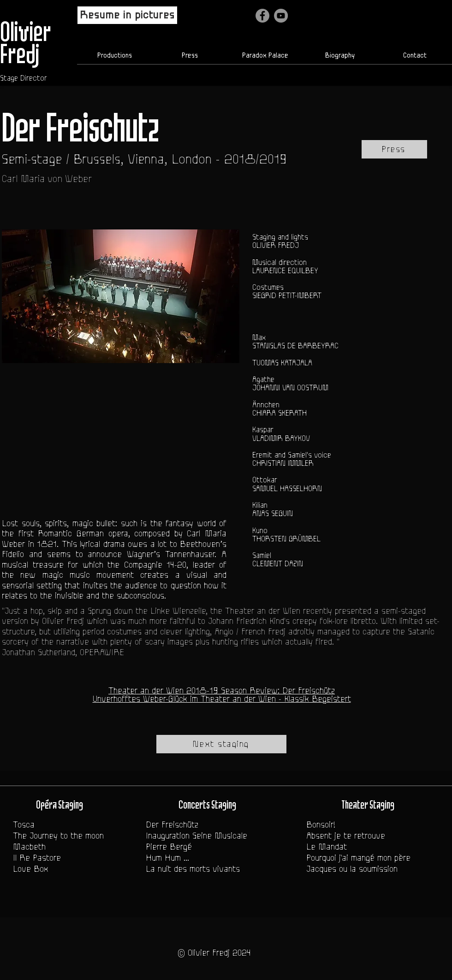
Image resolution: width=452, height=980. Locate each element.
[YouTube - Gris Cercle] (281, 16)
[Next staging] (221, 744)
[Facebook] (262, 16)
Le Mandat (327, 847)
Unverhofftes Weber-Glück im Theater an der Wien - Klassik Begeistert (222, 699)
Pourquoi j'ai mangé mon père (358, 858)
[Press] (394, 149)
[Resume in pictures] (127, 15)
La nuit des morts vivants (193, 869)
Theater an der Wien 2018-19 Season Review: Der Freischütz (222, 691)
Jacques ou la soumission (352, 869)
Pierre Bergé (169, 847)
